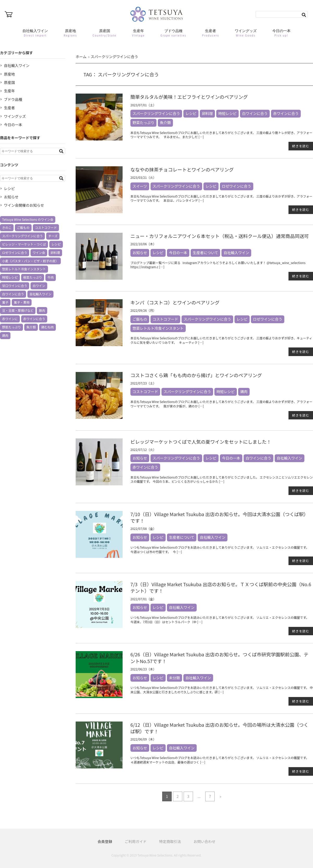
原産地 (9, 74)
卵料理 (207, 113)
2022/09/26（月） (143, 310)
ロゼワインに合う (237, 186)
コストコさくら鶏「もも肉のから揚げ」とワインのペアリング (196, 375)
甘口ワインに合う (15, 286)
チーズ (53, 236)
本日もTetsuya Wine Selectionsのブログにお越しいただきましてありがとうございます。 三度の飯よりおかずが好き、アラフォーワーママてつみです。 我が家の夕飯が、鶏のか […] (221, 404)
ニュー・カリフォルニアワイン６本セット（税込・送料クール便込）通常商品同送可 (220, 236)
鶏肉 (244, 392)
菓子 (5, 302)
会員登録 (105, 841)
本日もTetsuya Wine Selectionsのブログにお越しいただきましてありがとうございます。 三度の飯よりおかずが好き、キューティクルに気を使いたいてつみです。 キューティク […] (221, 340)
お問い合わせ (204, 841)
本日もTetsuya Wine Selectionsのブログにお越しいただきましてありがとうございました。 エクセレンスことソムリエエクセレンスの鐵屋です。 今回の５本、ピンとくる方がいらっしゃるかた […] (222, 479)
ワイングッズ (15, 116)
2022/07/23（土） (143, 383)
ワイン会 (39, 252)
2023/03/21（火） (143, 177)
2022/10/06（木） (143, 244)
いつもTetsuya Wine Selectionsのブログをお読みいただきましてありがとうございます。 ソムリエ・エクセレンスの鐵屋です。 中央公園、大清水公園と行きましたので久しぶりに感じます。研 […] (222, 690)
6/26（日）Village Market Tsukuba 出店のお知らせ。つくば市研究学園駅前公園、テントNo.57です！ (219, 658)
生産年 (9, 91)
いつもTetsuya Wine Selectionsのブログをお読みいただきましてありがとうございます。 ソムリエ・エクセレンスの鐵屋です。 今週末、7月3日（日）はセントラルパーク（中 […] (220, 620)
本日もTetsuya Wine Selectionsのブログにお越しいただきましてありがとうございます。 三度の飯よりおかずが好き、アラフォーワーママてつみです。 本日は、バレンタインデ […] (221, 198)
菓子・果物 (22, 302)
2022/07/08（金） (143, 528)
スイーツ (140, 186)
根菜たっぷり (33, 277)
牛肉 (51, 277)
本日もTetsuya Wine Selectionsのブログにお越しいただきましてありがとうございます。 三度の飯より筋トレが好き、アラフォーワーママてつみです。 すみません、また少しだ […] (221, 135)
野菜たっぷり (143, 123)
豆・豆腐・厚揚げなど (18, 310)
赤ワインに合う (286, 113)
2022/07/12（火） (143, 450)
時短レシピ (227, 113)
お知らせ (140, 253)
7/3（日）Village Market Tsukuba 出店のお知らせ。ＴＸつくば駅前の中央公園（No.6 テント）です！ (221, 587)
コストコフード (165, 319)
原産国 (9, 82)
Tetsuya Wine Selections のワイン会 (28, 219)
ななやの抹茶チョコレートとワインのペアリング (182, 169)
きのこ (7, 227)
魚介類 (165, 123)
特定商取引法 (170, 841)
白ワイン (39, 286)
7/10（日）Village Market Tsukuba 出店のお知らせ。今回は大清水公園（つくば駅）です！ (219, 517)
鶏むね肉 (47, 327)
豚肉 (42, 310)
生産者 (9, 108)
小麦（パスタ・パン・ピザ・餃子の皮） (30, 261)
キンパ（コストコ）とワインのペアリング (175, 302)
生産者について (206, 253)
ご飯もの (140, 319)
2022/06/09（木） (143, 739)
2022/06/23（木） (143, 669)
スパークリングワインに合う (156, 113)
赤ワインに (10, 319)
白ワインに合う (255, 113)
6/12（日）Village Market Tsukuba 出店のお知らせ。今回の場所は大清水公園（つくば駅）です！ (219, 728)
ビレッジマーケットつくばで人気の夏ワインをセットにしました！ (201, 442)
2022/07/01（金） (143, 599)
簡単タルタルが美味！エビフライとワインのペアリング (189, 97)
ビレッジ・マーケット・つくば (24, 244)
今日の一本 (178, 253)
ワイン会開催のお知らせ (24, 205)
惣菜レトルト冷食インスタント (158, 328)
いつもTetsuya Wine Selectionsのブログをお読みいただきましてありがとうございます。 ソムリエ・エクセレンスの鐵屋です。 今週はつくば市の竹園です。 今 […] (220, 549)
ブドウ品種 (13, 99)
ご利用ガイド (136, 841)
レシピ (191, 113)
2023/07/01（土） (143, 105)
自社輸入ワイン (236, 253)
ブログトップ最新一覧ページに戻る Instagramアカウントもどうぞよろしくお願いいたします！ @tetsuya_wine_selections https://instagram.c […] (218, 265)
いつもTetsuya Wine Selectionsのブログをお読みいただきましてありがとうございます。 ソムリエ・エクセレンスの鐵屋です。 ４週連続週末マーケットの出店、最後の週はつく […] (220, 760)
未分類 (174, 678)
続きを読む (301, 146)
